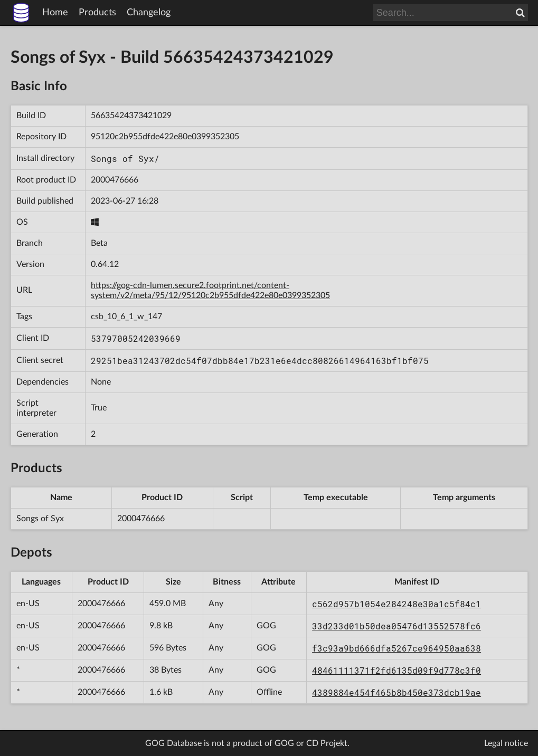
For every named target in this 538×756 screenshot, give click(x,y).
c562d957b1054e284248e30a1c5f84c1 (397, 604)
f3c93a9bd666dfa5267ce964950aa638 (397, 648)
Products (97, 13)
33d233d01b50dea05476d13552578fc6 (397, 626)
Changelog (149, 13)
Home (55, 13)
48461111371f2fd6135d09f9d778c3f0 (397, 670)
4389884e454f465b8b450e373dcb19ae (397, 692)
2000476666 (115, 180)
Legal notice (506, 743)
